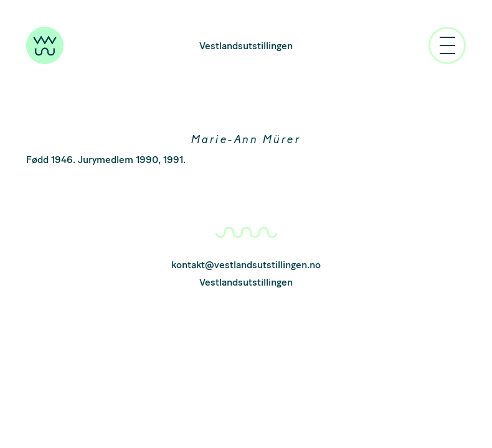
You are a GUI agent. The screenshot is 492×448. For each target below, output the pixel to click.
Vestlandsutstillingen (246, 46)
